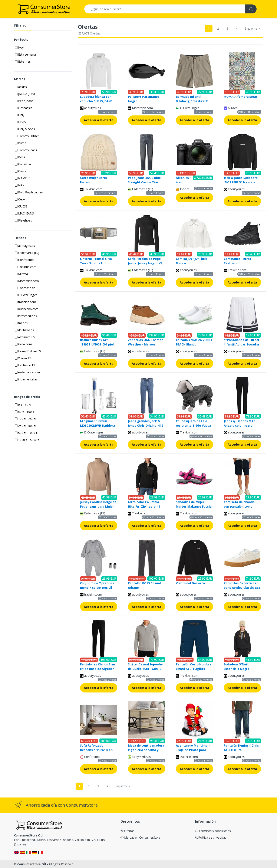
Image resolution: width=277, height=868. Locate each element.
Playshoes (23, 220)
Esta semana (25, 54)
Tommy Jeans (26, 150)
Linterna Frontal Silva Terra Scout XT (96, 261)
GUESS (21, 206)
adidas (21, 87)
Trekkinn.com (26, 267)
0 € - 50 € (23, 405)
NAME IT (23, 178)
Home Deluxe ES (28, 351)
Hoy (19, 47)
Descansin (24, 108)
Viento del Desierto (190, 583)
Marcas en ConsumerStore (141, 837)
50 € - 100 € (25, 412)
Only (20, 115)
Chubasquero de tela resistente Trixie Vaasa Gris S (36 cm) (194, 425)
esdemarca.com (27, 372)
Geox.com (24, 344)
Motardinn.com (27, 281)
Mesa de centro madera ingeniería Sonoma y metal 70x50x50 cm (146, 750)
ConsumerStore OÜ (32, 864)
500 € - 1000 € (26, 433)
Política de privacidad (211, 837)
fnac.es (21, 323)
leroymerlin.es (26, 316)
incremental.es (26, 379)
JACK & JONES (26, 94)
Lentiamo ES (25, 365)
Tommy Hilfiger (27, 136)
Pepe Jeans (24, 101)
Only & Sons (25, 129)
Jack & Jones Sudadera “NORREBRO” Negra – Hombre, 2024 (241, 182)
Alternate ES (25, 337)
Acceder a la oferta (98, 120)
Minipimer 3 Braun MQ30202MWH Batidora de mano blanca (98, 425)
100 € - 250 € (25, 419)
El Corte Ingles (26, 295)
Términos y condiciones (213, 831)
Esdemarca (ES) (27, 253)
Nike (20, 185)
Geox (20, 199)
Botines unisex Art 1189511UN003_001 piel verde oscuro (97, 344)
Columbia (23, 164)
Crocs (20, 171)
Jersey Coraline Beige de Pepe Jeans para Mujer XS (98, 506)
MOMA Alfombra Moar (240, 97)
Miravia (22, 274)
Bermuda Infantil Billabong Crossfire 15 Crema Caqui (192, 101)
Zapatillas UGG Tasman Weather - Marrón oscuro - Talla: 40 (146, 344)
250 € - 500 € (25, 426)
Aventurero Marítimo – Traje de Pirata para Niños (193, 750)
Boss (20, 157)
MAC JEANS (24, 213)
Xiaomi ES (23, 358)
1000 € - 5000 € (27, 440)
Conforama (24, 260)
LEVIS (20, 122)
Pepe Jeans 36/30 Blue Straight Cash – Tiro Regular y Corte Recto (144, 182)
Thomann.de (25, 288)
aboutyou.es (25, 246)
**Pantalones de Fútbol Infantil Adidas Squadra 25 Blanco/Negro (241, 344)
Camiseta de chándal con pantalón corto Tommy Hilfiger (240, 506)
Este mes (23, 61)
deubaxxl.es (24, 330)
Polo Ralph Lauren (29, 192)
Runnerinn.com (27, 309)
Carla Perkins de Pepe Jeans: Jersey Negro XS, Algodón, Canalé (145, 263)
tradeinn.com (25, 302)
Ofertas (128, 831)
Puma (21, 143)
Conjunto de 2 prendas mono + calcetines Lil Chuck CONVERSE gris (97, 588)
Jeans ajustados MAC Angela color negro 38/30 (240, 425)
